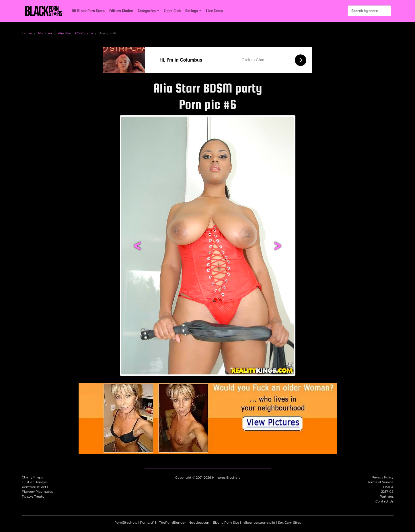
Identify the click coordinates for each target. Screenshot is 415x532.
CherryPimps (32, 477)
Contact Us (384, 501)
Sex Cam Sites (289, 523)
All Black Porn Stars (88, 11)
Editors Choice (121, 11)
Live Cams (214, 11)
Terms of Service (381, 482)
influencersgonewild (259, 523)
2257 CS (387, 492)
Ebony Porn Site (226, 523)
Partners (387, 496)
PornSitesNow (126, 523)
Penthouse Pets (35, 487)
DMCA (388, 487)
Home (27, 33)
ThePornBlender (173, 523)
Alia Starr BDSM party (75, 33)
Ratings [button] (192, 11)
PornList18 (148, 523)
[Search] (369, 11)
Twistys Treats (33, 496)
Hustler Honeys (34, 482)
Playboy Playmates (37, 492)
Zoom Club (172, 11)
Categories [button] (147, 11)
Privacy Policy (383, 477)
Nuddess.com (199, 523)
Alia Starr (45, 33)
